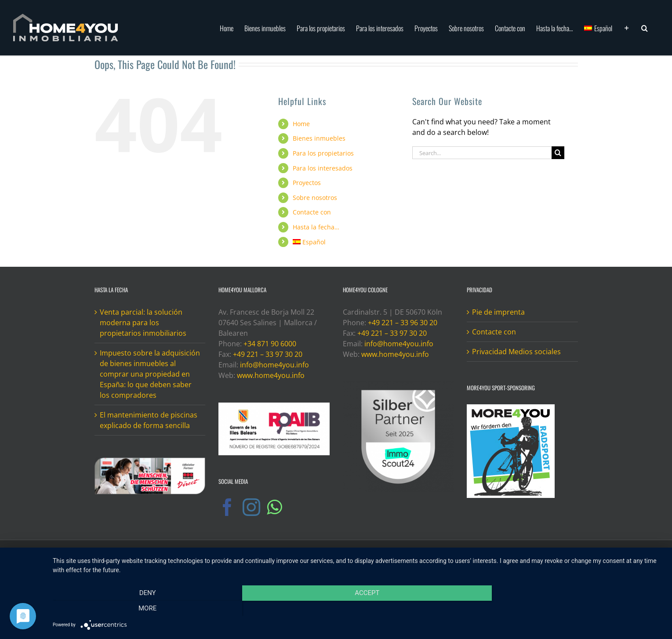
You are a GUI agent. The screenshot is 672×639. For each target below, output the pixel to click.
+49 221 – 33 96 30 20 (403, 323)
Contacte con (312, 212)
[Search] (558, 153)
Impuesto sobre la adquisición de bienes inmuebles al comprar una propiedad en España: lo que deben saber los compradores (150, 374)
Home (301, 124)
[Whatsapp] (274, 507)
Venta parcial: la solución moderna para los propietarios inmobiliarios (143, 323)
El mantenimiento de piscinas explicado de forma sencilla (149, 420)
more (572, 609)
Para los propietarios (323, 153)
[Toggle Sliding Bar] (627, 27)
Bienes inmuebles (319, 138)
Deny (144, 609)
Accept (358, 609)
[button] (645, 27)
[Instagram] (251, 507)
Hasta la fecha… (316, 227)
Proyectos (307, 183)
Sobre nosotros (315, 198)
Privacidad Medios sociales (516, 352)
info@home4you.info (274, 365)
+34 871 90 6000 (270, 344)
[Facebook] (227, 507)
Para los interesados (323, 168)
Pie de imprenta (498, 312)
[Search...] (482, 153)
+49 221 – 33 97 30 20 (268, 354)
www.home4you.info (271, 375)
